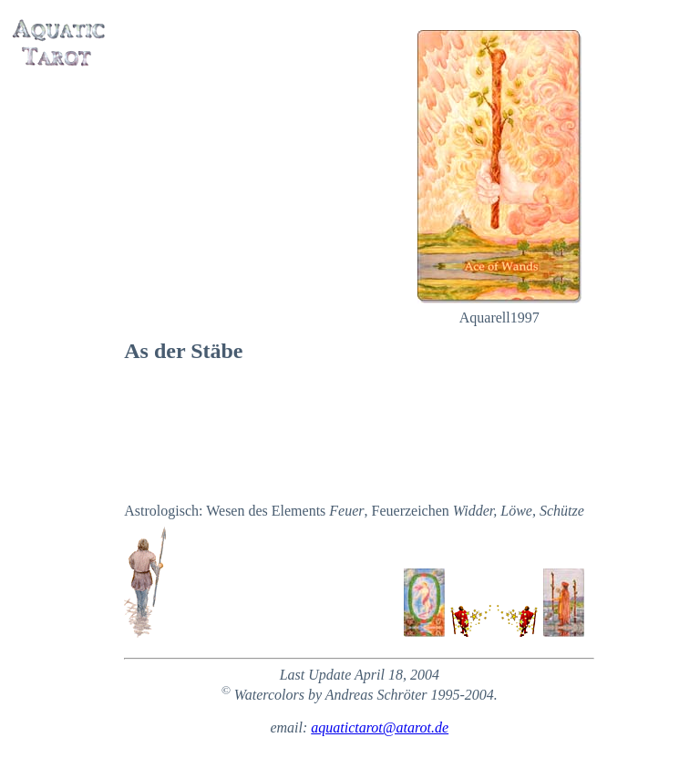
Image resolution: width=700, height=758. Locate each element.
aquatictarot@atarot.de (380, 727)
